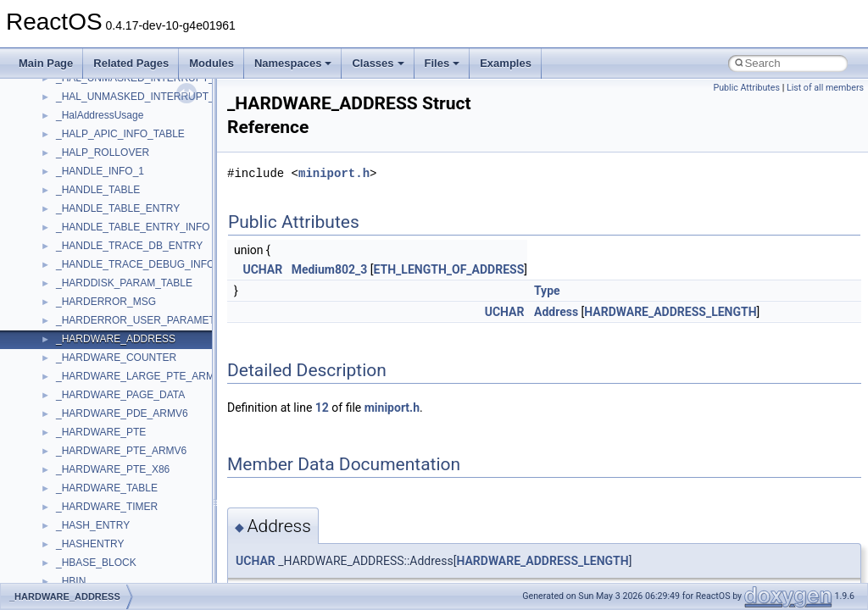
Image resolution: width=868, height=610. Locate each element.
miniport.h (334, 173)
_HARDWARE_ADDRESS (116, 339)
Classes (378, 63)
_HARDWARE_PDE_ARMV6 (122, 413)
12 (322, 408)
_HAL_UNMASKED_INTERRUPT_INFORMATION (170, 97)
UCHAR (262, 269)
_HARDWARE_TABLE (107, 488)
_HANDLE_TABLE (98, 190)
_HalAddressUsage (100, 115)
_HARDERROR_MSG (106, 302)
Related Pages (131, 63)
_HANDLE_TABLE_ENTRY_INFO (133, 227)
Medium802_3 (330, 269)
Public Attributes (746, 88)
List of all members (825, 88)
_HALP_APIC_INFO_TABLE (120, 134)
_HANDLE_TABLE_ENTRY (118, 208)
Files (442, 63)
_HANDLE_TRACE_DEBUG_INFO (135, 264)
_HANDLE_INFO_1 (100, 171)
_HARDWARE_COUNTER (116, 358)
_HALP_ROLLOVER (103, 152)
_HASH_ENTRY (93, 525)
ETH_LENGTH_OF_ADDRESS (449, 269)
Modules (211, 63)
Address (556, 312)
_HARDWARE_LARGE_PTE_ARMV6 (142, 376)
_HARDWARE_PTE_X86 (113, 469)
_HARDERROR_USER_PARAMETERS (146, 320)
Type (547, 291)
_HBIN (71, 581)
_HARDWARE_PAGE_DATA (120, 395)
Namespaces (293, 63)
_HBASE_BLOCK (96, 563)
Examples (506, 63)
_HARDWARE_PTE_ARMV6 (121, 451)
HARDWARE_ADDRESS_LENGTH (670, 312)
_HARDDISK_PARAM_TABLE (124, 283)
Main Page (46, 63)
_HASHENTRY (90, 544)
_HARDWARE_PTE (101, 432)
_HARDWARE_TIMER (107, 507)
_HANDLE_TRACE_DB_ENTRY (129, 246)
